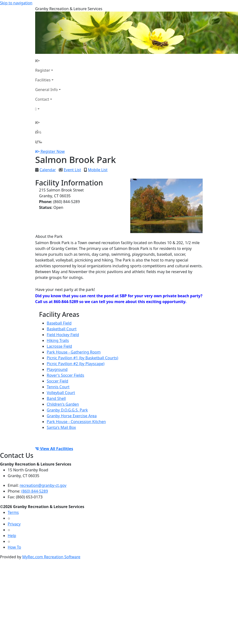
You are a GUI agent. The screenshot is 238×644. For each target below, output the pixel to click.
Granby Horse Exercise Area (72, 416)
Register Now (53, 151)
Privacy (14, 524)
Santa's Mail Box (61, 427)
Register (43, 70)
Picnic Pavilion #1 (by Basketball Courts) (83, 358)
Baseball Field (59, 323)
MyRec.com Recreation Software (51, 557)
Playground (57, 369)
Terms (13, 512)
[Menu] (39, 142)
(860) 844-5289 (35, 491)
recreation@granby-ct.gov (43, 485)
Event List (72, 170)
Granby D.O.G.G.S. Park (67, 410)
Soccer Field (57, 381)
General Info (46, 90)
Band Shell (56, 398)
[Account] (48, 109)
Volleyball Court (61, 393)
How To (14, 547)
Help (12, 536)
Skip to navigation (16, 3)
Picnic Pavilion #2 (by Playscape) (76, 364)
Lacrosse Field (59, 346)
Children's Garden (63, 404)
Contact (42, 99)
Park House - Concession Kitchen (76, 422)
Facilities (43, 80)
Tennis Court (58, 387)
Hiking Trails (58, 340)
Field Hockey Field (63, 335)
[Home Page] (48, 61)
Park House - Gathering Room (74, 352)
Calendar (48, 170)
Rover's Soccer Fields (65, 375)
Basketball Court (62, 329)
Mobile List (98, 170)
